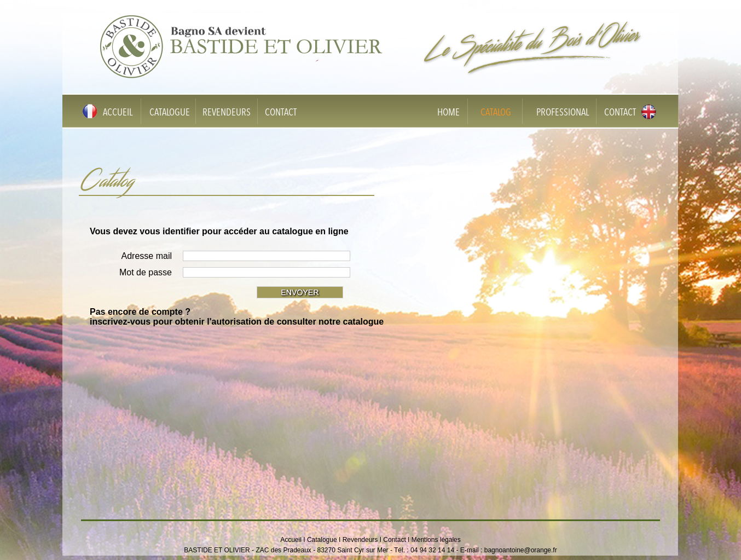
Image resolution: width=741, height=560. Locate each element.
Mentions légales (436, 540)
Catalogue (322, 540)
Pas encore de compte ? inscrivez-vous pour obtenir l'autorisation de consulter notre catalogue (237, 317)
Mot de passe (146, 272)
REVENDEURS (227, 113)
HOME (448, 113)
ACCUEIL (118, 113)
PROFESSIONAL (563, 113)
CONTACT (281, 113)
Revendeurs (360, 540)
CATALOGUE (170, 113)
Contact (394, 540)
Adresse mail (147, 256)
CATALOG (496, 113)
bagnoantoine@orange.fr (521, 550)
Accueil (291, 540)
